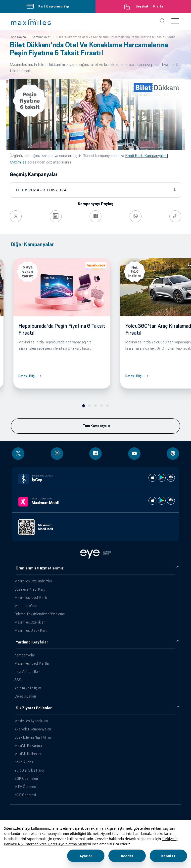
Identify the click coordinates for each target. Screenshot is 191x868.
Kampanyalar (25, 655)
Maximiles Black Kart (31, 630)
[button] (31, 22)
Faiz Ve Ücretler (27, 671)
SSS (18, 680)
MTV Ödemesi (25, 787)
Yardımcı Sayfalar (32, 642)
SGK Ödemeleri (26, 778)
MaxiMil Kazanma (28, 746)
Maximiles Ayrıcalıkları (31, 721)
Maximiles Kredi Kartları (32, 663)
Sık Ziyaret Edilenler (34, 708)
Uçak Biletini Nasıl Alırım (33, 737)
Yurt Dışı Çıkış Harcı (29, 770)
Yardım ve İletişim (28, 688)
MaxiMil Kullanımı (28, 754)
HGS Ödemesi (25, 795)
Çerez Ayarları (25, 696)
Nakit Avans (24, 762)
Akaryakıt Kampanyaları (33, 729)
